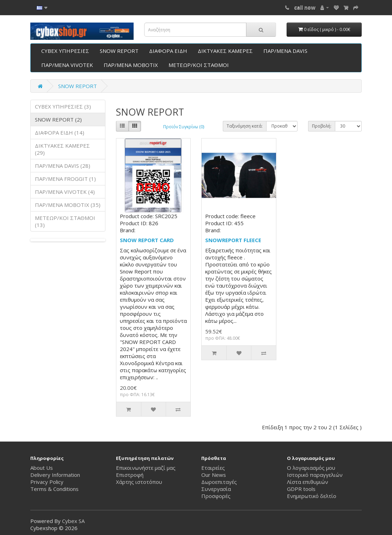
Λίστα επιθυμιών (308, 482)
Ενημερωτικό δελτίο (312, 496)
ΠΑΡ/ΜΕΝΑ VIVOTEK (67, 65)
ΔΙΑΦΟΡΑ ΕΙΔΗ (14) (60, 133)
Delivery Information (55, 475)
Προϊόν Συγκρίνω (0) (184, 127)
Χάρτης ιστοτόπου (139, 482)
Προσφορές (216, 496)
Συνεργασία (216, 489)
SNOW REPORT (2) (58, 119)
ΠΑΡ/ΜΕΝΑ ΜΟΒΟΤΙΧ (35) (68, 205)
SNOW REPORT (119, 51)
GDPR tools (301, 489)
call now (305, 7)
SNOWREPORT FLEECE (233, 240)
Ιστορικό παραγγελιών (315, 475)
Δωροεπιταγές (219, 482)
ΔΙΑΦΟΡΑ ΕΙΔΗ (168, 51)
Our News (214, 475)
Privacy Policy (47, 482)
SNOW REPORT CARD (147, 240)
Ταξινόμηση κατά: (245, 126)
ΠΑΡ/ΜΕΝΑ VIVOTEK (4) (65, 192)
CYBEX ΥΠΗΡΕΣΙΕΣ (65, 51)
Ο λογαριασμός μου (311, 468)
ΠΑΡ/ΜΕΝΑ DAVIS (285, 51)
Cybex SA (73, 521)
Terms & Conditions (54, 489)
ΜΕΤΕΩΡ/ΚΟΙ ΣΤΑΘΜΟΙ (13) (65, 221)
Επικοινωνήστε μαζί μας (146, 468)
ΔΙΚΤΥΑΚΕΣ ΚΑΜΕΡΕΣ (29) (62, 149)
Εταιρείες (213, 468)
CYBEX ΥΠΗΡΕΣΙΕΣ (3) (63, 106)
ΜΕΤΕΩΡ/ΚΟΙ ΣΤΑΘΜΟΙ (199, 65)
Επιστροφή (130, 475)
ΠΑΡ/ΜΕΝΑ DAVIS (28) (63, 166)
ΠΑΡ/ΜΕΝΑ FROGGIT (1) (65, 179)
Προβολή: (322, 126)
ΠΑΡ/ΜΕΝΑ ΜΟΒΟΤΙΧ (131, 65)
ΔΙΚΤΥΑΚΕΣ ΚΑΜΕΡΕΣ (225, 51)
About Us (42, 468)
